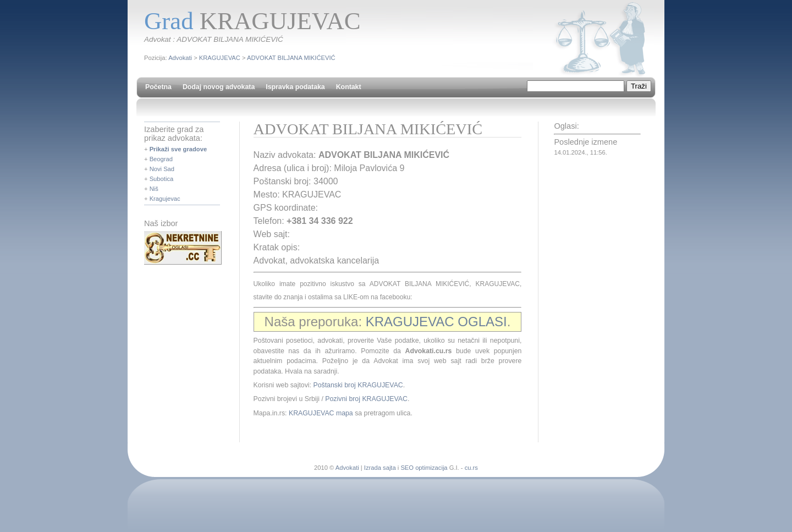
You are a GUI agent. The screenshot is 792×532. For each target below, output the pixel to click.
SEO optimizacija (424, 468)
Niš (154, 189)
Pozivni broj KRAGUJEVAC (366, 399)
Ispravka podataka (295, 87)
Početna (158, 87)
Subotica (162, 179)
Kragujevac (165, 199)
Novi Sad (162, 169)
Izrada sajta (380, 468)
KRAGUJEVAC (220, 58)
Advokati (180, 58)
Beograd (161, 159)
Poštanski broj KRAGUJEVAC (358, 385)
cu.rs (471, 468)
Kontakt (349, 87)
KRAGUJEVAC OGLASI (436, 322)
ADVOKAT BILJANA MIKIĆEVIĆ (291, 58)
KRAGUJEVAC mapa (321, 413)
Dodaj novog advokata (219, 87)
